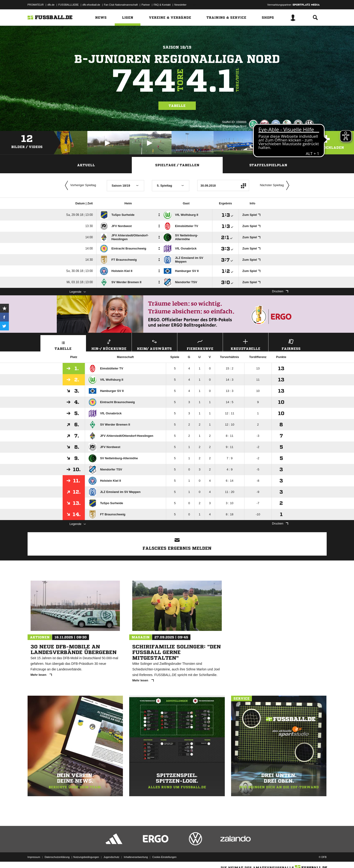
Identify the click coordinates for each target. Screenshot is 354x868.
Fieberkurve (200, 344)
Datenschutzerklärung (57, 857)
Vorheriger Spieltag (79, 185)
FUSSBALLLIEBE (68, 5)
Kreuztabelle (246, 344)
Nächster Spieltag (276, 185)
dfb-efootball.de (91, 5)
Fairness (291, 344)
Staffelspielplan (268, 165)
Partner (146, 5)
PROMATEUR (36, 5)
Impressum (34, 857)
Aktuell (86, 165)
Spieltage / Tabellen (177, 165)
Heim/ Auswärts (154, 344)
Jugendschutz (111, 857)
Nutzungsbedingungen (86, 857)
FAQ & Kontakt (162, 5)
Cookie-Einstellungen (164, 857)
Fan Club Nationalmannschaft (121, 5)
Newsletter (180, 5)
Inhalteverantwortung (136, 857)
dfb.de (51, 5)
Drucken (280, 291)
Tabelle (177, 106)
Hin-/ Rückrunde (109, 344)
